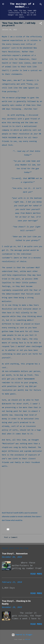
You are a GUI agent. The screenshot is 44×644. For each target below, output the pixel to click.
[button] (41, 24)
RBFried (28, 639)
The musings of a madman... (22, 5)
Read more (36, 574)
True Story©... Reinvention (15, 554)
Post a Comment (11, 538)
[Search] (41, 5)
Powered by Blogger (22, 635)
